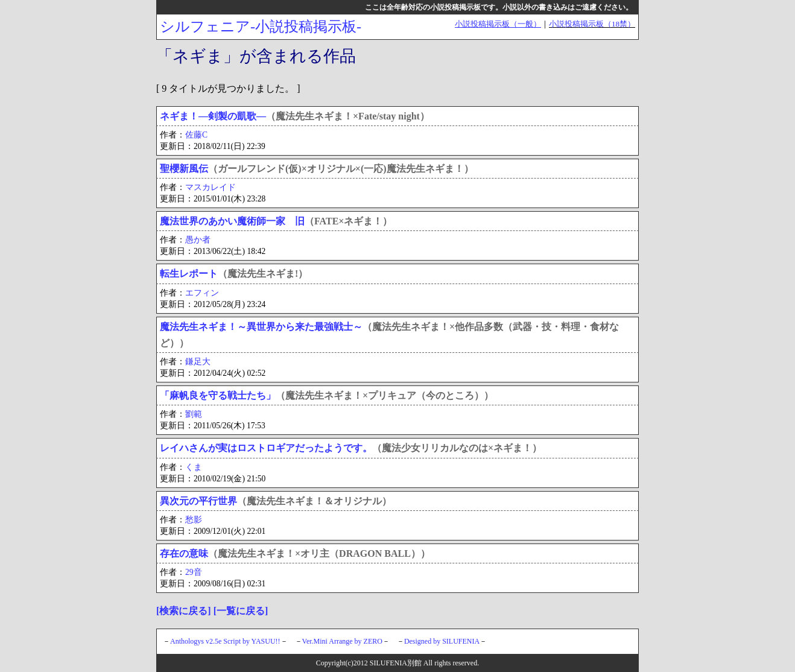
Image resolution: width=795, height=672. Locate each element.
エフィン (202, 293)
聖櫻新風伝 (184, 169)
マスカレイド (211, 187)
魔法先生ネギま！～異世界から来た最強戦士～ (261, 327)
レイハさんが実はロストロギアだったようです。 (266, 448)
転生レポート (189, 274)
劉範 (194, 414)
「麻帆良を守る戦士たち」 (218, 395)
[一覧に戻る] (241, 611)
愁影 (194, 520)
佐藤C (196, 135)
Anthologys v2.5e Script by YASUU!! (225, 641)
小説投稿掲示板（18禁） (592, 24)
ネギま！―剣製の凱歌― (213, 116)
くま (194, 467)
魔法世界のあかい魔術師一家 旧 (232, 221)
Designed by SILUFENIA (442, 641)
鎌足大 (198, 362)
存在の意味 (184, 553)
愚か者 (198, 240)
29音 (194, 572)
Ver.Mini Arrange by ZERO (342, 641)
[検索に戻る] (184, 611)
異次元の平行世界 (198, 501)
